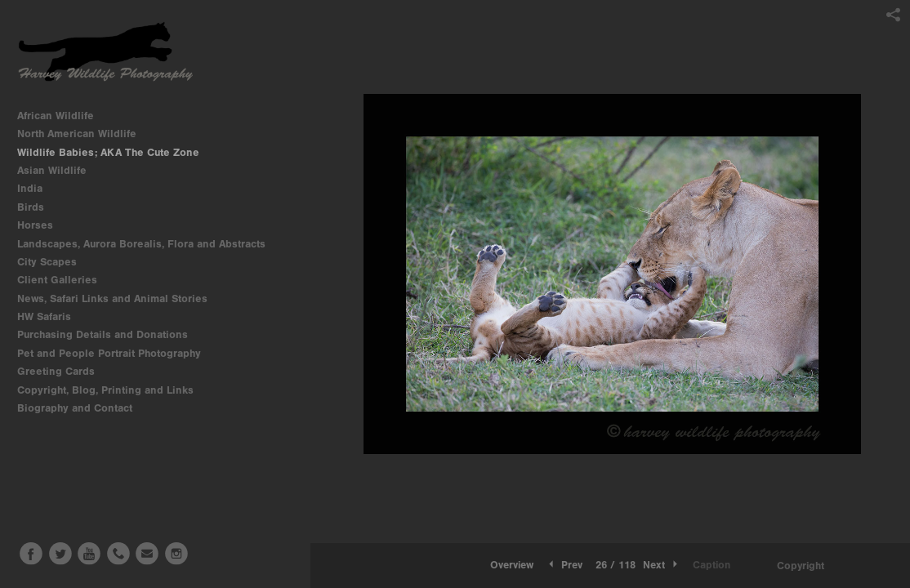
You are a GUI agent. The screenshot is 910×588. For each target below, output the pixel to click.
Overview (512, 565)
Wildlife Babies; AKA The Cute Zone (108, 152)
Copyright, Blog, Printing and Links (112, 390)
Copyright (801, 566)
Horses (42, 225)
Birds (38, 207)
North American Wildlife (84, 134)
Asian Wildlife (59, 170)
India (37, 188)
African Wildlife (62, 116)
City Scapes (54, 262)
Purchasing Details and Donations (109, 334)
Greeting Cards (63, 371)
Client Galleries (57, 280)
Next (662, 565)
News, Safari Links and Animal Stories (119, 298)
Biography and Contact (75, 408)
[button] (512, 565)
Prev (564, 565)
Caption (711, 565)
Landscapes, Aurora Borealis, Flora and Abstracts (148, 244)
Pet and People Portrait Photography (109, 353)
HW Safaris (51, 316)
